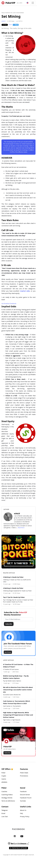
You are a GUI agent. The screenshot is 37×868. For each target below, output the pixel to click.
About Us (23, 810)
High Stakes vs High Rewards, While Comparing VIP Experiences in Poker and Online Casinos (18, 715)
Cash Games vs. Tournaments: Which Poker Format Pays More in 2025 (17, 703)
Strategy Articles (7, 798)
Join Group (8, 652)
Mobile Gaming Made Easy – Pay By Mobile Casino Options (16, 677)
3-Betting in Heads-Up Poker (13, 577)
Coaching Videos (7, 795)
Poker (3, 773)
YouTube (23, 801)
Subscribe (9, 624)
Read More (21, 528)
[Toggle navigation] (33, 3)
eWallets (4, 782)
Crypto (4, 776)
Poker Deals (24, 773)
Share (10, 25)
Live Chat (5, 817)
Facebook (12, 304)
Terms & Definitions (8, 801)
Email (4, 304)
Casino (4, 779)
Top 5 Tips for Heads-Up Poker (14, 598)
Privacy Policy (25, 817)
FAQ (21, 814)
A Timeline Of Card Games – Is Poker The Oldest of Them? (18, 666)
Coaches (4, 792)
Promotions (24, 776)
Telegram (5, 810)
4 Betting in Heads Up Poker (13, 588)
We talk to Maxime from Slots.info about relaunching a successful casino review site (18, 690)
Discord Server (25, 795)
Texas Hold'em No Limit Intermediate (13, 13)
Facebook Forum (26, 798)
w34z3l (3, 21)
